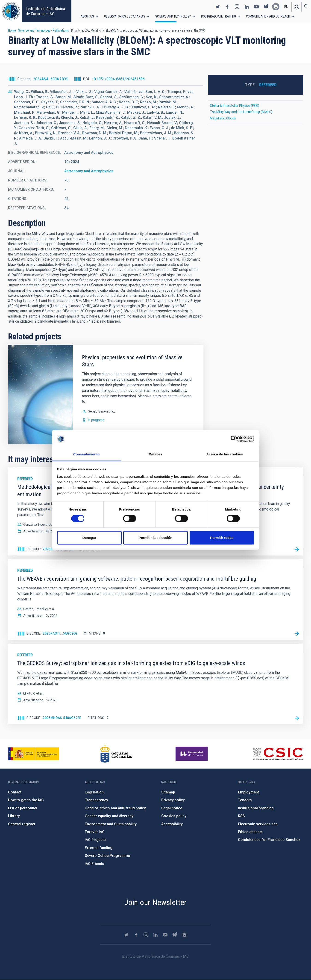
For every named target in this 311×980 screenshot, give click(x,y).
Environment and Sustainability (111, 824)
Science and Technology (173, 16)
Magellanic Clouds (223, 118)
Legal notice (172, 808)
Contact (15, 792)
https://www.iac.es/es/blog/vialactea (276, 6)
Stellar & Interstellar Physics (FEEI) (235, 106)
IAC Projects (95, 840)
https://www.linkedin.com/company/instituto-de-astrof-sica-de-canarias (247, 6)
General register (22, 824)
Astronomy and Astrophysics (89, 171)
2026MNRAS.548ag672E (62, 718)
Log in (296, 6)
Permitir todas (222, 538)
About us (87, 16)
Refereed (268, 85)
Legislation (94, 792)
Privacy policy (173, 800)
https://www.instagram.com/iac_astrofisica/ (237, 6)
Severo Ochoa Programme (107, 856)
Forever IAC (95, 832)
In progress (96, 420)
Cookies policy (174, 816)
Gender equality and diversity (109, 816)
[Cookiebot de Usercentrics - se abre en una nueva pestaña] (234, 439)
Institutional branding (256, 808)
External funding (99, 848)
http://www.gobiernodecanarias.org (116, 754)
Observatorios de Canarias (125, 16)
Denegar (89, 538)
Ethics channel (250, 832)
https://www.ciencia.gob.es (34, 754)
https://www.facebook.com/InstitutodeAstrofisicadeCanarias (227, 6)
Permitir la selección (155, 538)
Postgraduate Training (219, 16)
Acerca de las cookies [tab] (225, 454)
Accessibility (172, 824)
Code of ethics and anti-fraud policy (115, 808)
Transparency (96, 800)
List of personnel (23, 808)
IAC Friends (94, 864)
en (286, 6)
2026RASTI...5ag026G (60, 633)
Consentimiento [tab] (87, 454)
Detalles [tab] (155, 454)
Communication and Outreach (268, 16)
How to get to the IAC (26, 800)
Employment (248, 792)
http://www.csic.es (278, 754)
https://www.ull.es (192, 754)
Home (12, 30)
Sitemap (168, 792)
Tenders (245, 800)
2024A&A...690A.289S (51, 79)
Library (14, 816)
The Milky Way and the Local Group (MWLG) (241, 112)
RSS (241, 816)
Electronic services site (258, 824)
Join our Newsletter (155, 902)
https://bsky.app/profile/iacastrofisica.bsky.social (266, 6)
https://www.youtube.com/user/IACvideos (256, 6)
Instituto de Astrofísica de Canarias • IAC (45, 11)
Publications (61, 30)
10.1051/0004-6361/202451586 (118, 79)
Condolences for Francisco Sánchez (269, 840)
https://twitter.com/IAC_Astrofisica (218, 6)
